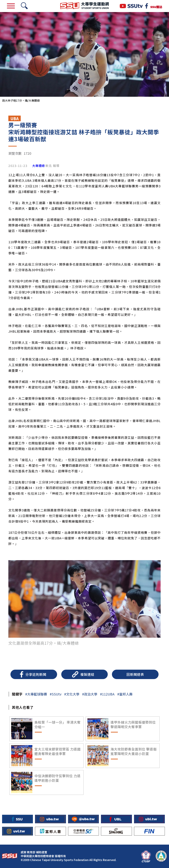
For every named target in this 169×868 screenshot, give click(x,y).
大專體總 (38, 166)
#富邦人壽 (125, 694)
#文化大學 (72, 694)
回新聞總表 (135, 674)
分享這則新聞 (36, 674)
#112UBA (107, 694)
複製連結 (87, 674)
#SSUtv (56, 694)
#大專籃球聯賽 (36, 694)
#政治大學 (90, 694)
